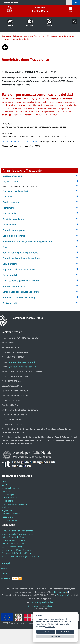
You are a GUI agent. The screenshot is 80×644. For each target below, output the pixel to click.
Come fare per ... (9, 494)
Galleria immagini (9, 520)
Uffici (4, 482)
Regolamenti (7, 510)
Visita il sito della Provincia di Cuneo (17, 534)
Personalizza (55, 636)
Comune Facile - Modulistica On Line (18, 550)
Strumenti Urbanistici (11, 514)
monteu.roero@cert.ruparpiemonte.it (21, 362)
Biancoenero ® (63, 595)
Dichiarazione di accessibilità (40, 606)
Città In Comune (59, 592)
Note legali (6, 563)
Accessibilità (6, 578)
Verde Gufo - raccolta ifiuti (13, 540)
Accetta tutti (46, 632)
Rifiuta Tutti (65, 632)
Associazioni (7, 517)
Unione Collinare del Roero (13, 537)
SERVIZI (76, 3)
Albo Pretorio (8, 501)
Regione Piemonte (11, 2)
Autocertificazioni (9, 498)
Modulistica (7, 507)
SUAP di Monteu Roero (12, 547)
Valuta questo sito (42, 602)
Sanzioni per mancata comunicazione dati (20, 141)
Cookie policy (50, 626)
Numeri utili (7, 491)
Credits (4, 573)
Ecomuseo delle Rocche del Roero (17, 553)
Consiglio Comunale (10, 488)
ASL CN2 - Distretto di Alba (14, 544)
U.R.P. (4, 485)
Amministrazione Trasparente (15, 504)
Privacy (4, 568)
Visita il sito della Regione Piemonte (17, 531)
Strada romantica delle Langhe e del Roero (20, 556)
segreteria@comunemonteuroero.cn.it (22, 367)
